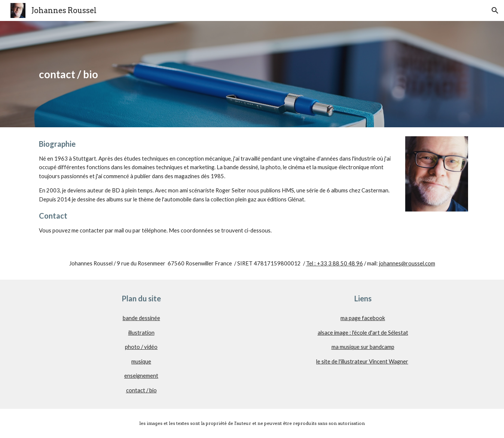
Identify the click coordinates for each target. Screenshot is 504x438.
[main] (252, 74)
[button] (495, 10)
